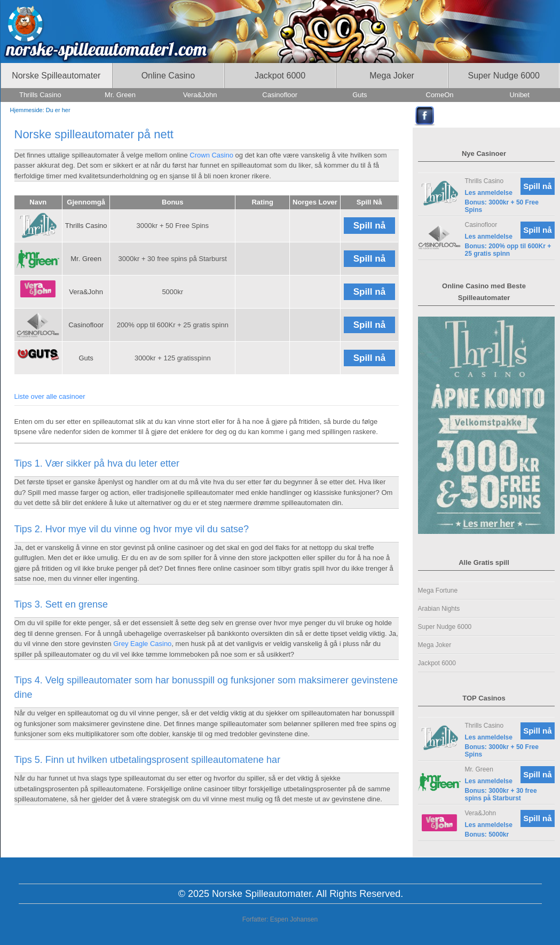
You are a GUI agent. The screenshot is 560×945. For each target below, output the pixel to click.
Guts (86, 358)
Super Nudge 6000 (445, 627)
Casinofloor (86, 325)
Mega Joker (435, 645)
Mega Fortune (438, 590)
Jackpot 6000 (437, 663)
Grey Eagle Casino (142, 644)
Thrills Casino (86, 226)
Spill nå (369, 226)
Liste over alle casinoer (50, 396)
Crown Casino (211, 155)
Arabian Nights (439, 609)
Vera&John (86, 292)
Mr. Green (86, 259)
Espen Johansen (294, 919)
